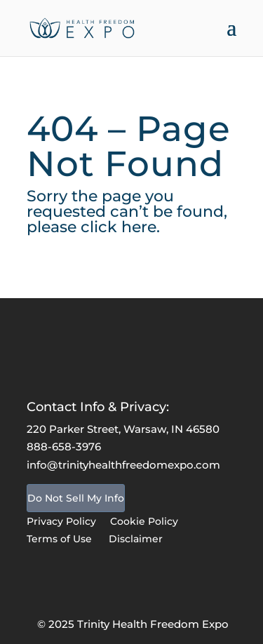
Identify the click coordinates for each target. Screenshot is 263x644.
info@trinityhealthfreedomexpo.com (123, 465)
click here (119, 227)
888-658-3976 (64, 447)
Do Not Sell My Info (76, 498)
